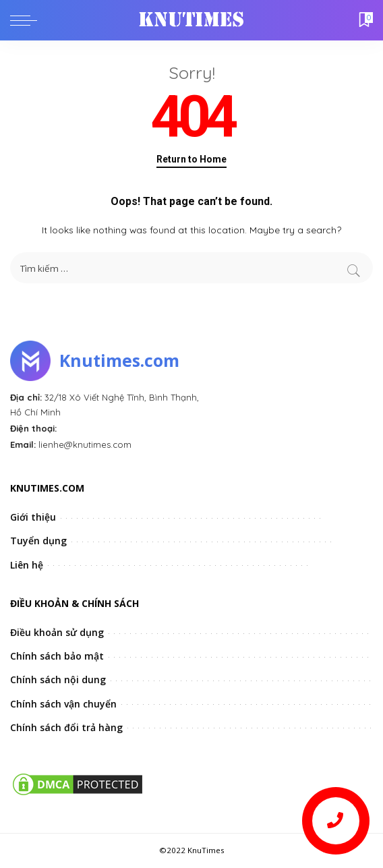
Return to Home (191, 159)
